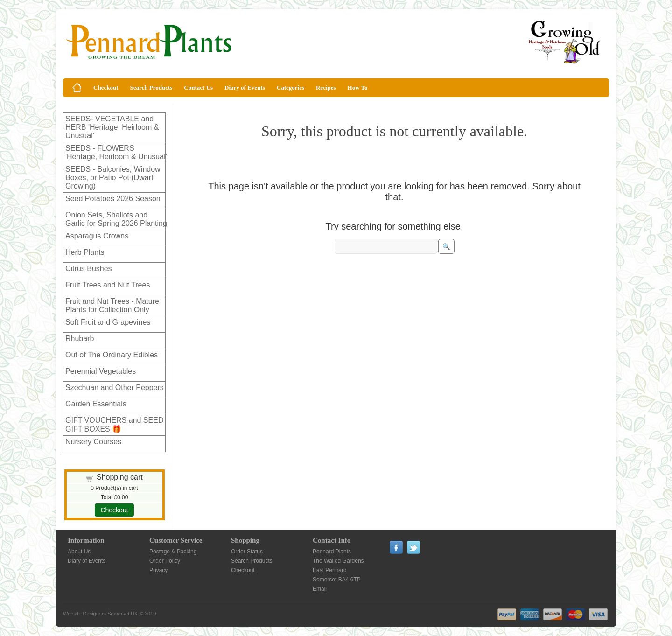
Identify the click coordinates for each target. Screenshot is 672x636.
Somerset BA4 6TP (337, 580)
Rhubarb (80, 339)
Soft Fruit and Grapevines (108, 322)
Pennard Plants (332, 552)
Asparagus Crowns (97, 236)
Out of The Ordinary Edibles (112, 355)
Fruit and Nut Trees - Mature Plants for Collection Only (112, 305)
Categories (290, 87)
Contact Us (198, 87)
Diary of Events (245, 87)
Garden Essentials (96, 404)
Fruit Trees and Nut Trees (108, 285)
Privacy (158, 570)
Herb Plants (85, 252)
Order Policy (165, 561)
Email (320, 589)
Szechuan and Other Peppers (115, 388)
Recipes (326, 87)
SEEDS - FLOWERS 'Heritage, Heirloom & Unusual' (116, 152)
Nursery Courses (93, 442)
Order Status (247, 552)
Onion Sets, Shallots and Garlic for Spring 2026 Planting (116, 219)
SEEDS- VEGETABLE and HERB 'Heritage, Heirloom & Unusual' (112, 127)
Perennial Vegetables (101, 371)
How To (358, 87)
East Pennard (330, 570)
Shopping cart (120, 477)
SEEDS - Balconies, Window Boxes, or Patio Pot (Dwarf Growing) (113, 178)
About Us (79, 552)
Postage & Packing (173, 552)
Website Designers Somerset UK (101, 614)
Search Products (151, 87)
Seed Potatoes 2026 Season (113, 199)
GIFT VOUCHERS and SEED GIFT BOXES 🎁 (114, 425)
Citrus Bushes (89, 269)
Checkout (106, 87)
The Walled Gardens (338, 561)
